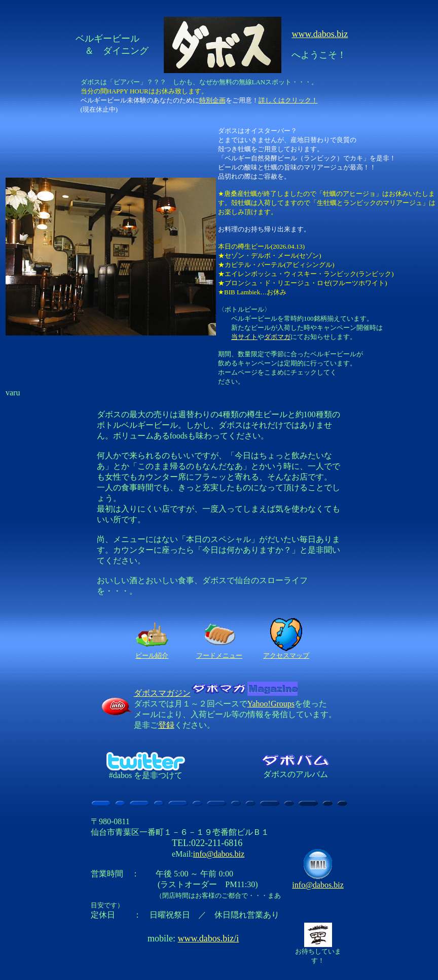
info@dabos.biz (219, 854)
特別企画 (212, 100)
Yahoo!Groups (271, 704)
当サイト (244, 337)
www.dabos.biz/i (209, 938)
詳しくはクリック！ (288, 100)
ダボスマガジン (216, 693)
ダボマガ (277, 337)
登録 (166, 725)
